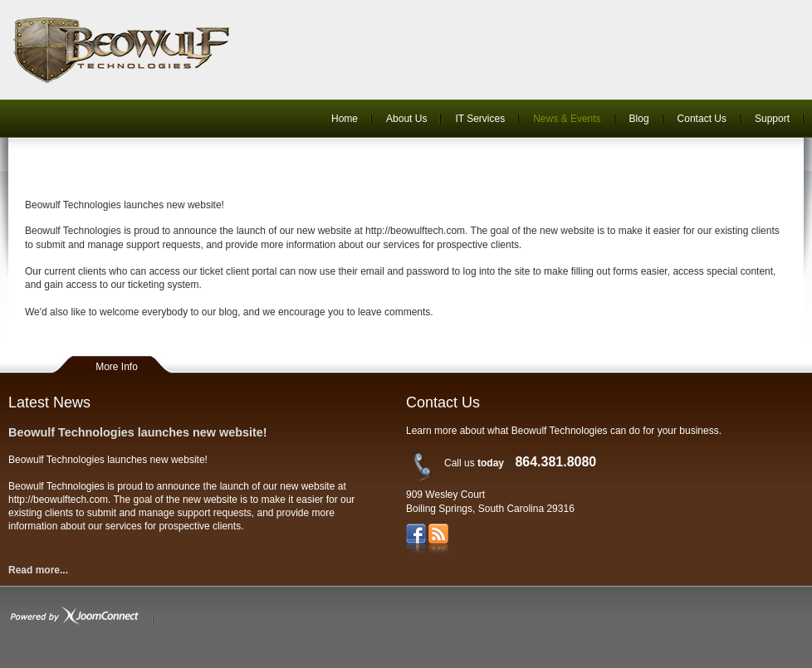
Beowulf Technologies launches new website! (138, 432)
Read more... (38, 570)
